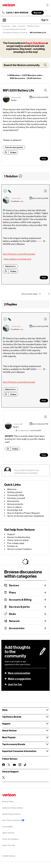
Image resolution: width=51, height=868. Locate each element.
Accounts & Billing (20, 600)
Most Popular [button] (9, 737)
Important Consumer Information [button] (19, 751)
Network (14, 621)
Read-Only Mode (35, 43)
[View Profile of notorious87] (16, 97)
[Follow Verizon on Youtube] (14, 765)
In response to (30, 430)
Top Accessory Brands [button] (14, 744)
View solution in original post (17, 259)
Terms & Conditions (10, 839)
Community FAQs (16, 495)
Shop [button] (5, 710)
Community (6, 26)
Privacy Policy (8, 802)
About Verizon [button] (9, 730)
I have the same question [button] (14, 147)
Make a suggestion (19, 679)
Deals (13, 614)
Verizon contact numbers (19, 549)
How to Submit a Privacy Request (24, 513)
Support (11, 534)
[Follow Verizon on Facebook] (4, 765)
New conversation (19, 673)
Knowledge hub (15, 510)
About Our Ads (8, 845)
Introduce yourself (16, 498)
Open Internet (8, 833)
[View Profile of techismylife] (16, 198)
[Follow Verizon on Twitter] (9, 765)
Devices (14, 585)
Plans (13, 592)
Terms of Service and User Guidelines (26, 516)
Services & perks (19, 607)
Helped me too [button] (10, 266)
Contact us (13, 546)
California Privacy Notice (13, 808)
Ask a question (37, 20)
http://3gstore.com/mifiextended (19, 254)
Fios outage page (16, 543)
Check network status (18, 540)
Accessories (17, 628)
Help (14, 26)
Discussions (13, 501)
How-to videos (14, 507)
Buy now (38, 13)
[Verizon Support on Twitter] (4, 778)
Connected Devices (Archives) (15, 29)
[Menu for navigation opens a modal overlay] (47, 5)
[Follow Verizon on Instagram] (20, 765)
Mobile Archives (33, 26)
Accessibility (7, 827)
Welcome (12, 489)
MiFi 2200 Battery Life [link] (38, 33)
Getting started (15, 492)
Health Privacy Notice (11, 814)
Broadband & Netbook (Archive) (15, 33)
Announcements (15, 504)
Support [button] (6, 724)
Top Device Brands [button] (12, 717)
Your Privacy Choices (13, 820)
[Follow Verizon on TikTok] (25, 765)
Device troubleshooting (19, 537)
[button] (4, 20)
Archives (22, 26)
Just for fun (15, 684)
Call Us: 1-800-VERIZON (17, 13)
